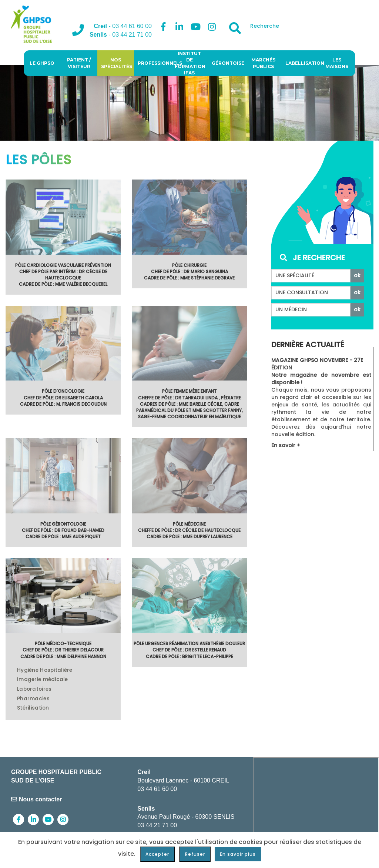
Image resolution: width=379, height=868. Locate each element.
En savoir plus (238, 854)
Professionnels (154, 63)
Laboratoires (34, 689)
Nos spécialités (117, 63)
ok (357, 275)
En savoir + (286, 445)
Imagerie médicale (43, 680)
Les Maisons (337, 63)
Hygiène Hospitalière (45, 670)
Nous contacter (36, 799)
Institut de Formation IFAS (190, 63)
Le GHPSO (42, 63)
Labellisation (302, 63)
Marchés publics (263, 63)
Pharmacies (33, 699)
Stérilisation (33, 708)
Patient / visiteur (79, 63)
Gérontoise (228, 63)
